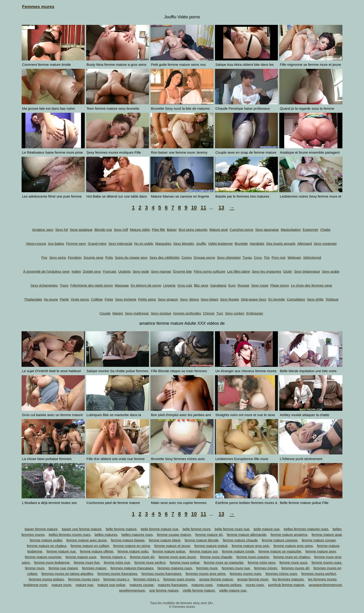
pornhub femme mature (286, 585)
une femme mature (164, 590)
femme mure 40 (142, 557)
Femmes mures (38, 7)
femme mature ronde (238, 551)
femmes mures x (116, 579)
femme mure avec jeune (177, 557)
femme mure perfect (150, 562)
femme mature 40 (209, 535)
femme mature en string (132, 546)
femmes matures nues (175, 568)
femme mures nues (326, 562)
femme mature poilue (169, 551)
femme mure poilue (185, 562)
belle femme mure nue (232, 529)
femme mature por (204, 551)
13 (221, 207)
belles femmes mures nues (70, 535)
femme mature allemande (247, 535)
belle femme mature (121, 529)
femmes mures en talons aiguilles (67, 574)
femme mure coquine (253, 557)
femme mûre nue (117, 562)
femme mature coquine (280, 540)
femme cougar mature (174, 535)
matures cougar (141, 585)
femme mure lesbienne (52, 562)
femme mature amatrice (289, 535)
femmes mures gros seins (205, 574)
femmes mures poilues (46, 579)
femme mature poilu (133, 551)
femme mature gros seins (293, 546)
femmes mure (207, 568)
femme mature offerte (97, 551)
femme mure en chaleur (292, 557)
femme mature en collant (90, 546)
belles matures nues (137, 535)
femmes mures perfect (319, 574)
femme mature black (165, 540)
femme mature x (113, 557)
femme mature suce (81, 557)
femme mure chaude (216, 557)
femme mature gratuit (211, 546)
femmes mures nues (245, 574)
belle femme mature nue (159, 529)
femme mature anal (327, 535)
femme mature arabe (46, 540)
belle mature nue (266, 529)
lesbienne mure (35, 585)
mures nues (255, 585)
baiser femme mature (41, 529)
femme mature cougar (319, 540)
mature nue (84, 585)
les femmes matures (288, 579)
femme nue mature (63, 568)
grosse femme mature (216, 579)
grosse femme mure (253, 579)
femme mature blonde (201, 540)
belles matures (106, 535)
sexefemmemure (132, 590)
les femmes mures (322, 579)
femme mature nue (61, 551)
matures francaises (173, 585)
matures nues (202, 585)
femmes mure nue (236, 568)
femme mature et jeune (172, 546)
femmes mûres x (146, 579)
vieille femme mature (199, 590)
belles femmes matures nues (306, 529)
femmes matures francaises (132, 568)
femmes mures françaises (161, 574)
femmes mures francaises (117, 574)
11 (203, 207)
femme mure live (87, 562)
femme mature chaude (240, 540)
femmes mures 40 (295, 568)
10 (194, 207)
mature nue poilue (111, 585)
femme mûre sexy (261, 562)
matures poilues (229, 585)
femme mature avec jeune (86, 540)
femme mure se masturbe (224, 562)
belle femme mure (196, 529)
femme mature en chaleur (47, 546)
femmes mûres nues (281, 574)
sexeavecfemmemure (325, 585)
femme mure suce (293, 562)
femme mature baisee (128, 540)
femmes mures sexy (84, 579)
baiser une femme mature (82, 529)
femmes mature (94, 568)
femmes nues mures (179, 579)
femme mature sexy (321, 551)
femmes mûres (266, 568)
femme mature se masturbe (280, 551)
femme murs (34, 568)
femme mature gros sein (250, 546)
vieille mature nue (233, 590)
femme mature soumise (43, 557)
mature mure (61, 585)
